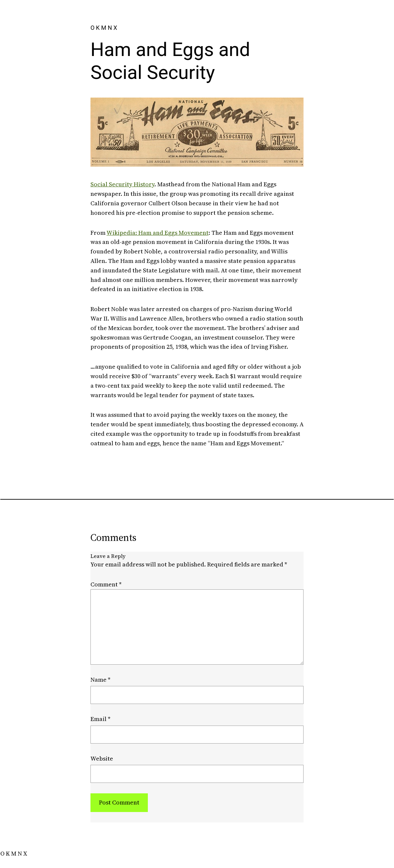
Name (100, 680)
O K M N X (104, 28)
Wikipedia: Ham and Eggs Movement (158, 233)
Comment (106, 584)
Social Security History (122, 184)
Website (102, 758)
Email (100, 719)
